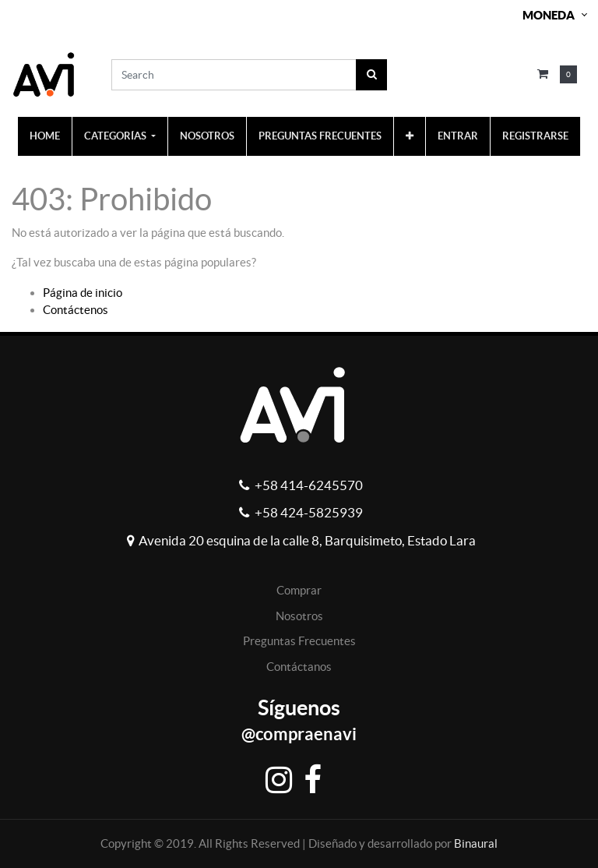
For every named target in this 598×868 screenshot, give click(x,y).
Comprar (299, 590)
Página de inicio (83, 293)
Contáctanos (299, 667)
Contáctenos (76, 310)
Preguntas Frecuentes (299, 641)
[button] (410, 136)
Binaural (476, 843)
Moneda (549, 15)
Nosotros (299, 616)
